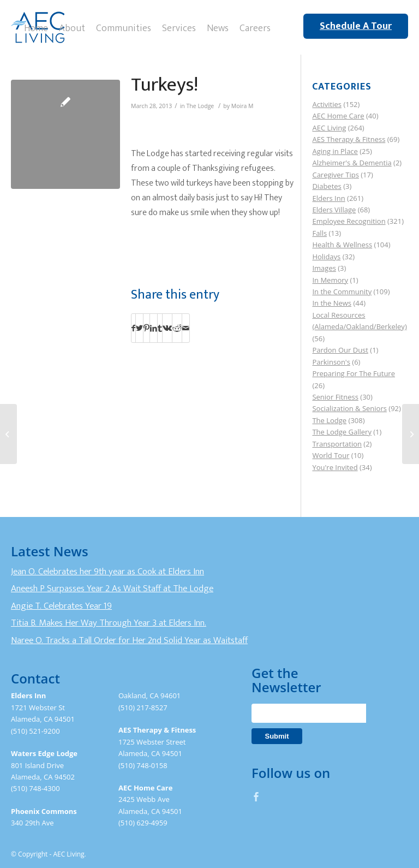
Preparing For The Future (354, 373)
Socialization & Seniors (349, 408)
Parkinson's (331, 362)
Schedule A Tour (356, 26)
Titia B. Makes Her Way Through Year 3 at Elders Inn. (109, 623)
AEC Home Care (338, 116)
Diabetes (327, 186)
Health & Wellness (342, 245)
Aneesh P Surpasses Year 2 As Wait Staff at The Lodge (112, 588)
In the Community (342, 292)
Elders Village (334, 210)
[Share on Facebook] (133, 328)
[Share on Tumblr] (160, 328)
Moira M (243, 106)
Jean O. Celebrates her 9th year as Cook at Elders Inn (107, 572)
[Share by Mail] (186, 328)
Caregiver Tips (335, 175)
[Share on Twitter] (139, 328)
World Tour (331, 455)
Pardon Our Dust (340, 350)
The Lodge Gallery (342, 432)
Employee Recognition (349, 221)
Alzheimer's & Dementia (352, 163)
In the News (332, 303)
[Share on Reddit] (177, 328)
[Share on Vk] (167, 328)
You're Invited (335, 467)
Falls (319, 233)
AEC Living (329, 128)
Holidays (326, 257)
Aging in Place (335, 151)
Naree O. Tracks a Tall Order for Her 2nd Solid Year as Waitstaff (129, 640)
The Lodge (200, 106)
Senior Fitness (335, 397)
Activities (327, 104)
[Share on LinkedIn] (154, 328)
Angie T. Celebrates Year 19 (61, 606)
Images (324, 268)
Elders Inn (328, 198)
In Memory (330, 280)
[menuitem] (36, 27)
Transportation (337, 444)
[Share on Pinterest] (146, 328)
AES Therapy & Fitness (349, 139)
